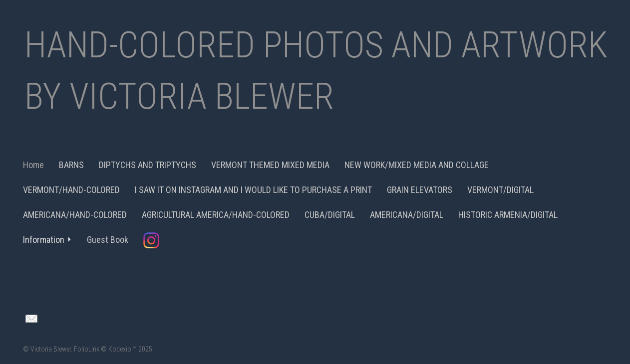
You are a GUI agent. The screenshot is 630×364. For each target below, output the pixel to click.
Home (33, 165)
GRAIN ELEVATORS (420, 190)
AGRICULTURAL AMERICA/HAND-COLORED (216, 215)
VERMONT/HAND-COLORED (71, 190)
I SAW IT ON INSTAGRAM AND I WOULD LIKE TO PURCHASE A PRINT (253, 190)
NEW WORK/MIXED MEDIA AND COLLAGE (417, 165)
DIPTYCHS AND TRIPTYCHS (148, 165)
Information (47, 240)
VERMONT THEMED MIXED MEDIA (270, 165)
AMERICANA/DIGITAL (407, 215)
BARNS (71, 165)
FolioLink (87, 349)
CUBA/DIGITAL (330, 215)
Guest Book (108, 240)
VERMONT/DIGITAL (500, 190)
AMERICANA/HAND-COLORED (75, 215)
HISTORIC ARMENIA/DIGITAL (508, 215)
